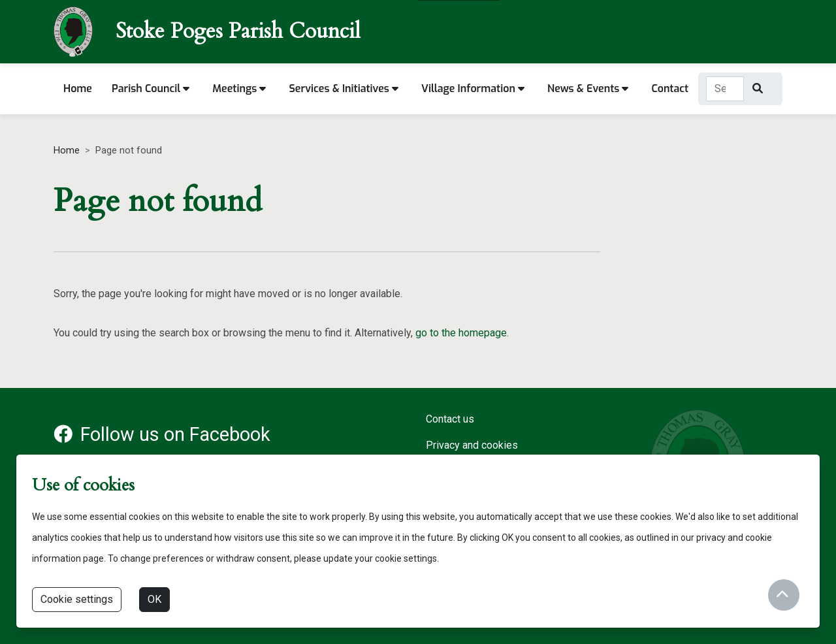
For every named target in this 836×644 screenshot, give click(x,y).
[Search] (759, 89)
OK (154, 599)
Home (78, 89)
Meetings (239, 89)
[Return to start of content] (784, 595)
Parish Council (151, 89)
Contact (670, 89)
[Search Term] (725, 89)
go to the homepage (461, 333)
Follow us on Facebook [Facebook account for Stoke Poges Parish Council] (162, 434)
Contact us (450, 419)
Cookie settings (77, 599)
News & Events (588, 89)
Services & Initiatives (344, 89)
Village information (473, 89)
